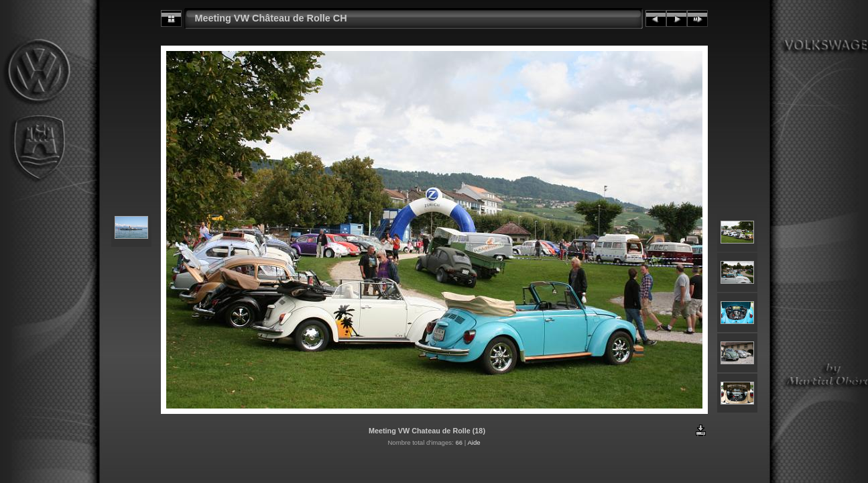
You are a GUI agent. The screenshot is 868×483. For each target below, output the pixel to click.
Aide (474, 442)
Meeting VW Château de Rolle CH (271, 18)
